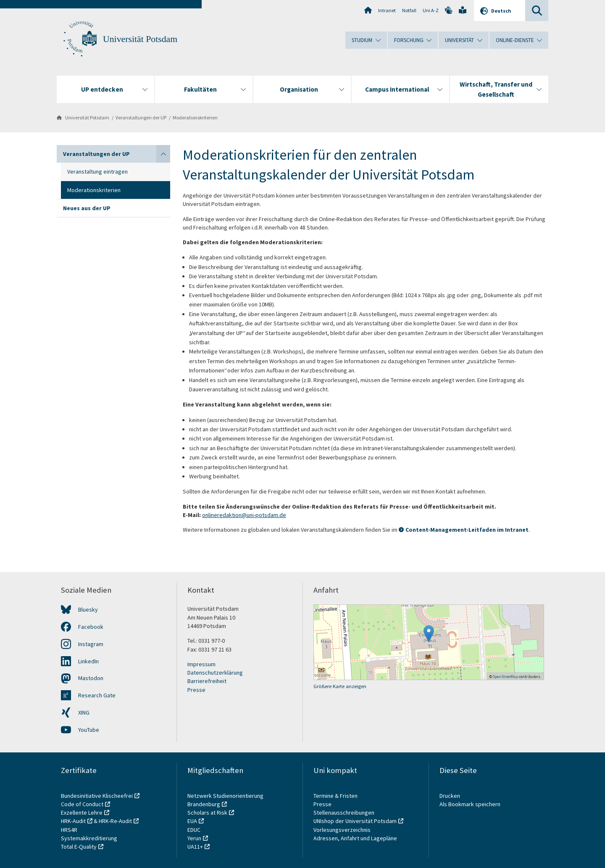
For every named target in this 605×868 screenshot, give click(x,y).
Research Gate (97, 695)
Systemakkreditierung (89, 838)
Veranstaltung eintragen (97, 171)
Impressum (201, 664)
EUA (192, 821)
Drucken (450, 796)
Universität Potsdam (140, 39)
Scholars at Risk (207, 813)
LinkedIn (88, 661)
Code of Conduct (82, 804)
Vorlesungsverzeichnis (343, 830)
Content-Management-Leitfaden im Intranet (467, 530)
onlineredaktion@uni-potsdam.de (244, 515)
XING (84, 712)
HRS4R (69, 830)
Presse (196, 690)
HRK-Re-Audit (115, 821)
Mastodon (91, 678)
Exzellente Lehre (82, 813)
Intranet (387, 10)
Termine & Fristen (336, 796)
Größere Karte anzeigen (340, 686)
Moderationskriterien (195, 117)
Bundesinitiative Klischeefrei (97, 796)
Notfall (409, 10)
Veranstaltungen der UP (141, 117)
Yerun (194, 838)
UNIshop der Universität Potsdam (355, 821)
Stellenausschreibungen (344, 813)
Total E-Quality (79, 847)
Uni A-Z (431, 10)
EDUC (194, 830)
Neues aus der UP (87, 208)
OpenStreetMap (505, 677)
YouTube (89, 730)
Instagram (91, 644)
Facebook (91, 627)
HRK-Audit (73, 821)
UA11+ (195, 847)
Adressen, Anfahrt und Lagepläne (355, 838)
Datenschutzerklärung (215, 673)
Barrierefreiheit (207, 681)
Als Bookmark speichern (470, 804)
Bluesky (88, 609)
